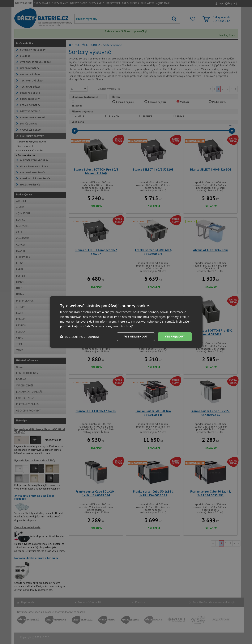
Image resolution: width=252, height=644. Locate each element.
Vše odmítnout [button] (136, 336)
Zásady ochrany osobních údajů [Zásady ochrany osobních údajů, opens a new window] (112, 326)
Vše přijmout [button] (175, 336)
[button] (80, 337)
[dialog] (126, 322)
